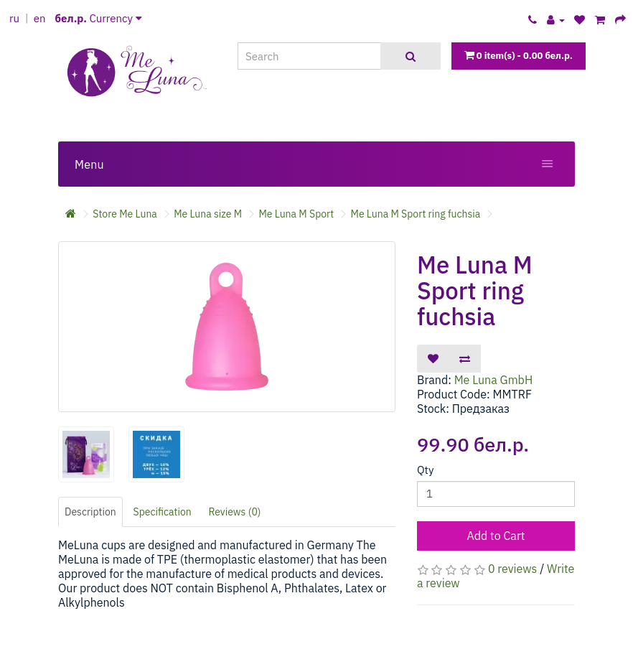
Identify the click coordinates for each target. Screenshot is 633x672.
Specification (163, 512)
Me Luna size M (208, 214)
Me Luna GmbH (494, 380)
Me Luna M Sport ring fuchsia (416, 214)
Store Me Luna (125, 214)
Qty (425, 470)
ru (14, 18)
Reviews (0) (235, 512)
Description (90, 512)
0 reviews (512, 569)
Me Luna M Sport (296, 214)
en (40, 18)
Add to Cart (496, 536)
